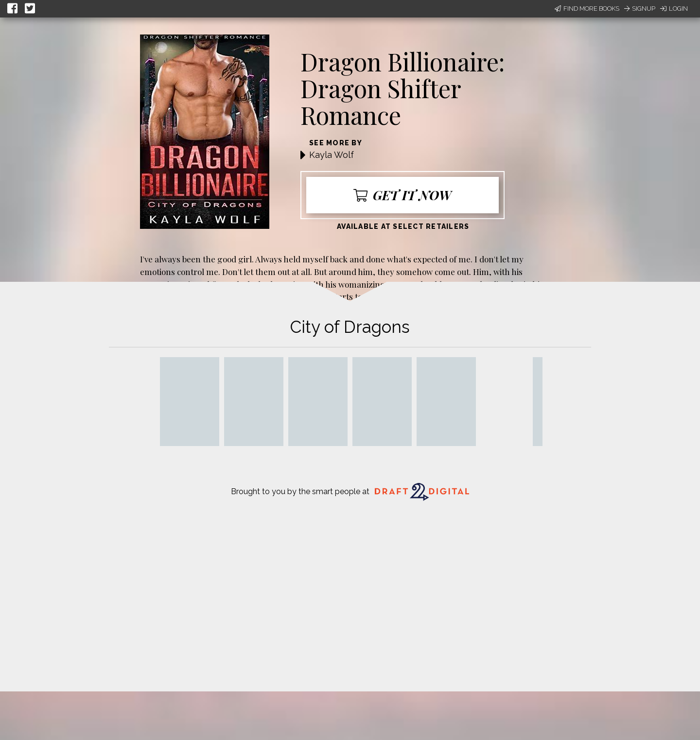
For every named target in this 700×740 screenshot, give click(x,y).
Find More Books (587, 9)
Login (674, 9)
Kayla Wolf (332, 155)
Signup (640, 9)
